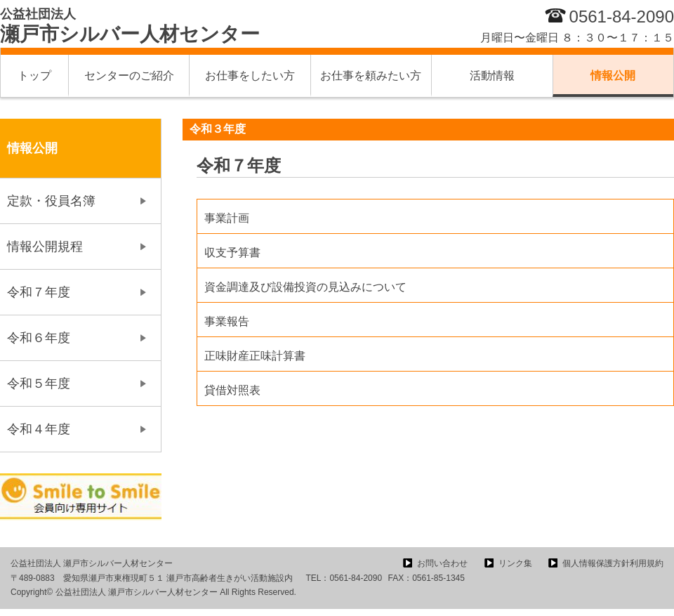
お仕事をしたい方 (250, 76)
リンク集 (515, 563)
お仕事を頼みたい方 (371, 76)
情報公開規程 (45, 247)
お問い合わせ (442, 563)
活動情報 (492, 76)
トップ (34, 76)
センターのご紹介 (129, 76)
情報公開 (613, 76)
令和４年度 (39, 429)
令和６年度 (39, 338)
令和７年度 (39, 292)
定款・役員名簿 (51, 201)
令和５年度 (39, 384)
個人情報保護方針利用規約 (613, 563)
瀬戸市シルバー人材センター (130, 26)
